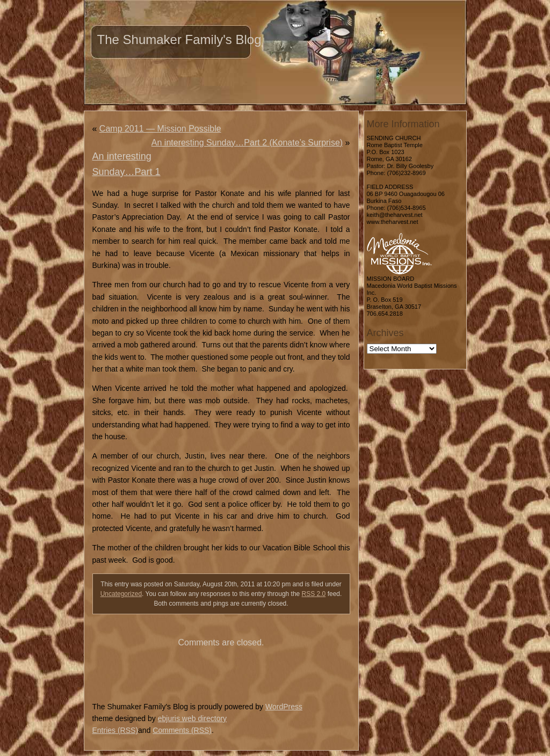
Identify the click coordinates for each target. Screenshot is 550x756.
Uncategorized (121, 594)
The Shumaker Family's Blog (179, 39)
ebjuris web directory (192, 718)
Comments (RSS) (182, 730)
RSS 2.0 (314, 594)
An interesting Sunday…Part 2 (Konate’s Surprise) (247, 143)
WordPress (284, 707)
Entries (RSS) (115, 730)
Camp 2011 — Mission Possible (160, 129)
